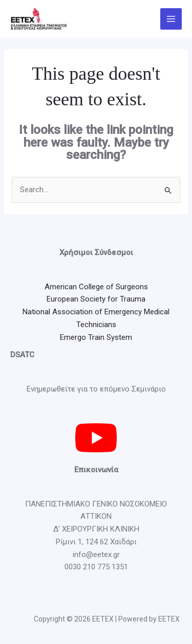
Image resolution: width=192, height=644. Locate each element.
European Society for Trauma (96, 299)
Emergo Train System (96, 337)
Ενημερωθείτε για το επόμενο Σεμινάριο (96, 389)
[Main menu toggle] (171, 19)
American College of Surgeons (96, 287)
